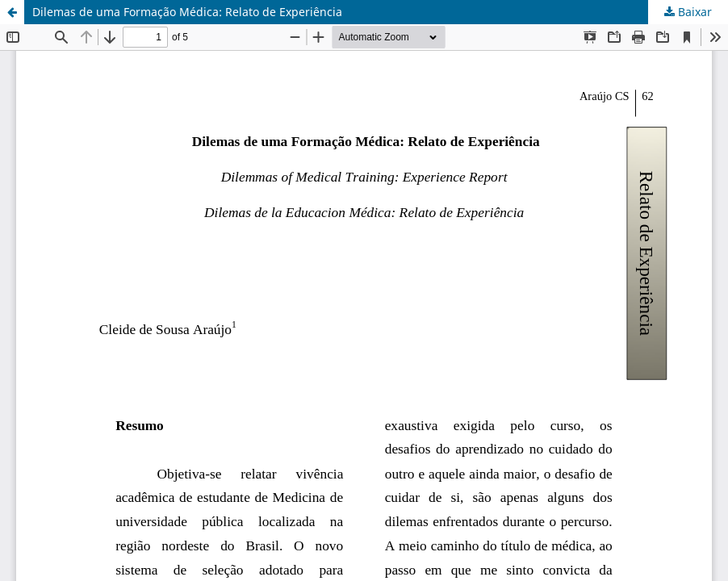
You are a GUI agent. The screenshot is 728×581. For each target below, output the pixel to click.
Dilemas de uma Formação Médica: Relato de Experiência (187, 12)
